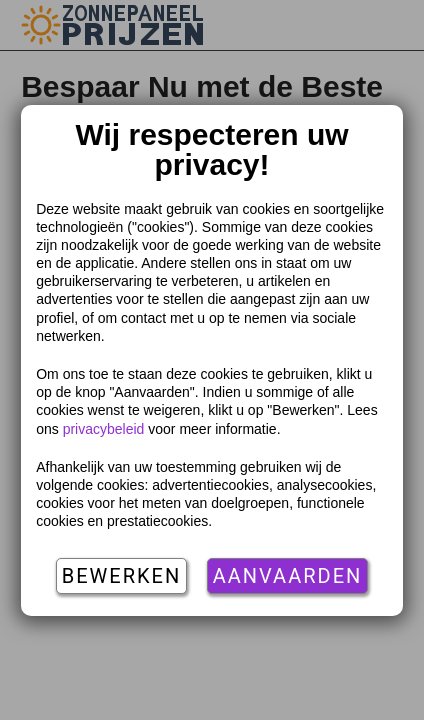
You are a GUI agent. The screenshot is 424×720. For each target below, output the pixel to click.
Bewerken (121, 576)
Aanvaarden (288, 576)
